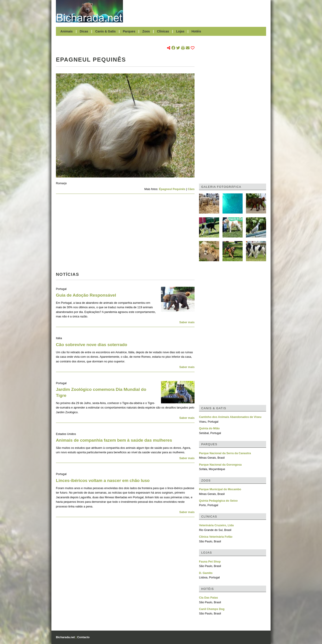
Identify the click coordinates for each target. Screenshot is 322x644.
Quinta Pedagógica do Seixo (218, 501)
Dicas (84, 31)
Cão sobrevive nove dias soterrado (92, 345)
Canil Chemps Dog (212, 609)
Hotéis (196, 31)
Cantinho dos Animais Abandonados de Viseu (230, 417)
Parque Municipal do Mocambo (220, 489)
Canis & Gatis (106, 31)
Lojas (180, 31)
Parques (129, 31)
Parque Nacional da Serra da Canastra (225, 453)
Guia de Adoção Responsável (86, 295)
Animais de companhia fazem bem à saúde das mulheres (114, 440)
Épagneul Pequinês (172, 189)
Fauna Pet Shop (210, 562)
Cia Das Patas (209, 598)
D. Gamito (206, 573)
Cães (191, 189)
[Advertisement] (197, 11)
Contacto (83, 637)
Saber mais (187, 322)
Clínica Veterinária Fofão (216, 537)
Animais (67, 31)
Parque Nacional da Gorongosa (220, 465)
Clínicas (163, 31)
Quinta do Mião (209, 428)
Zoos (146, 31)
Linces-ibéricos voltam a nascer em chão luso (103, 480)
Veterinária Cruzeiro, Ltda (216, 525)
